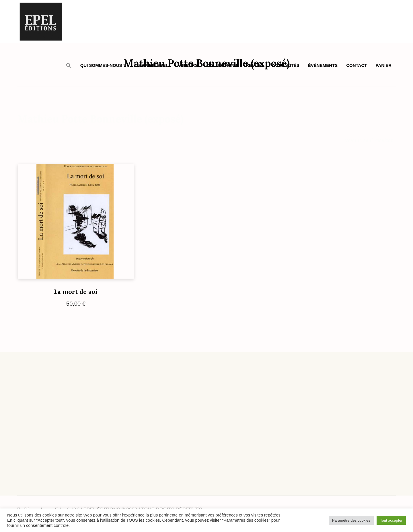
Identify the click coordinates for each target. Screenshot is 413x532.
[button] (69, 65)
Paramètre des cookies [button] (351, 520)
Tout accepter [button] (391, 520)
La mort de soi (76, 292)
